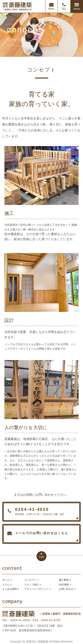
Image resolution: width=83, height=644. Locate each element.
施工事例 (64, 580)
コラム (6, 585)
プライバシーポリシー (36, 589)
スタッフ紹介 (31, 585)
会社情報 (64, 585)
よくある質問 (10, 589)
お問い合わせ (66, 589)
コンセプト (30, 580)
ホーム (6, 580)
